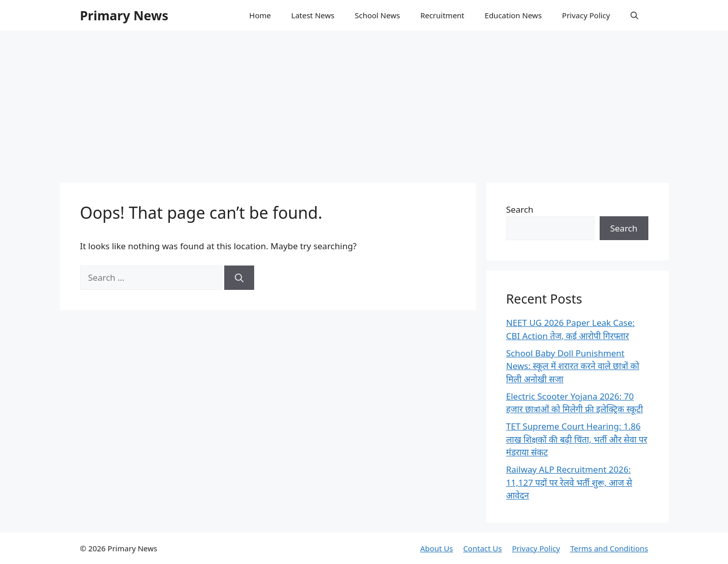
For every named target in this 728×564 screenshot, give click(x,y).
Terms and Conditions (609, 548)
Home (260, 15)
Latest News (313, 15)
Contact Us (482, 548)
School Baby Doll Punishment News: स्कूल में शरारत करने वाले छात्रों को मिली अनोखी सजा (573, 366)
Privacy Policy (586, 15)
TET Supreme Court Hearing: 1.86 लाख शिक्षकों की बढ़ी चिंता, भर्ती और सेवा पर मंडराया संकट (577, 439)
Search (520, 209)
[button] (634, 15)
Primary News (124, 15)
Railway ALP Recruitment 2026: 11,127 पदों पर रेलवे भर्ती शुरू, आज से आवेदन (569, 482)
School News (377, 15)
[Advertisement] (364, 102)
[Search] (239, 278)
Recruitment (442, 15)
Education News (513, 15)
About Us (437, 548)
